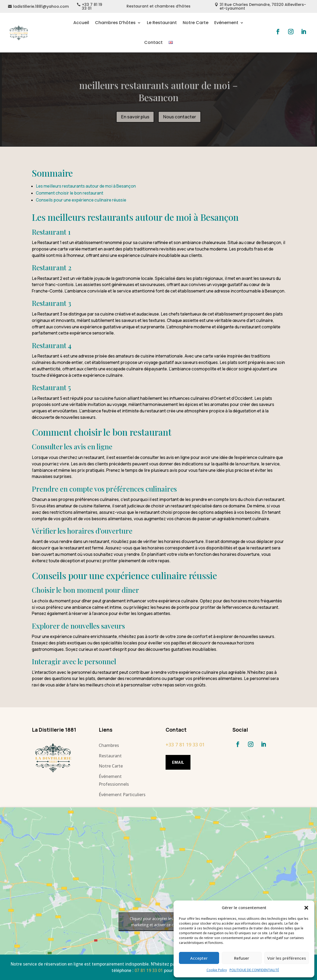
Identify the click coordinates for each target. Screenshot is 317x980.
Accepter (199, 958)
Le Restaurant (162, 23)
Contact (153, 42)
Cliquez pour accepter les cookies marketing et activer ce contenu (159, 922)
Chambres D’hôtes (115, 23)
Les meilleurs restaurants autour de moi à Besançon (86, 186)
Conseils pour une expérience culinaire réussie (81, 200)
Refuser (242, 958)
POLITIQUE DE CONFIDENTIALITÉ (254, 970)
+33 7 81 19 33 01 (92, 6)
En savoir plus (135, 116)
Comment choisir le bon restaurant (70, 193)
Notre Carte (196, 23)
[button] (306, 908)
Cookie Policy (217, 970)
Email (178, 762)
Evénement (226, 23)
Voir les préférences (287, 958)
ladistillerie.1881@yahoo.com (41, 6)
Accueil (81, 23)
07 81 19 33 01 (149, 970)
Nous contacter (179, 116)
